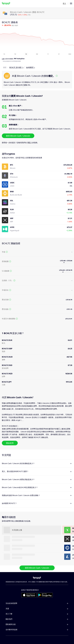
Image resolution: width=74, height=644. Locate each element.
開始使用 (10, 443)
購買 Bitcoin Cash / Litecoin (18, 136)
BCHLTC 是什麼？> (16, 67)
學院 (29, 143)
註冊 (3, 59)
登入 (64, 3)
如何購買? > (31, 67)
